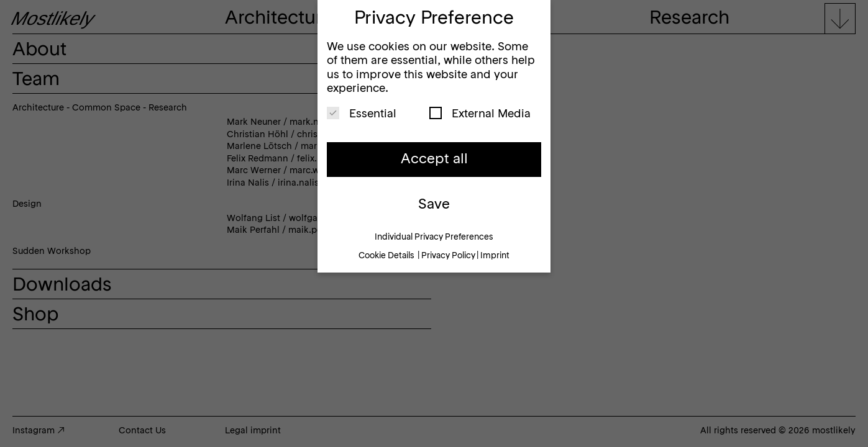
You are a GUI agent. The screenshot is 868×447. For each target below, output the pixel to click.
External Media (480, 113)
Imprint (495, 256)
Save (434, 205)
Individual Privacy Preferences (434, 237)
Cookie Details (386, 256)
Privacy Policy (448, 256)
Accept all (434, 160)
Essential (362, 113)
